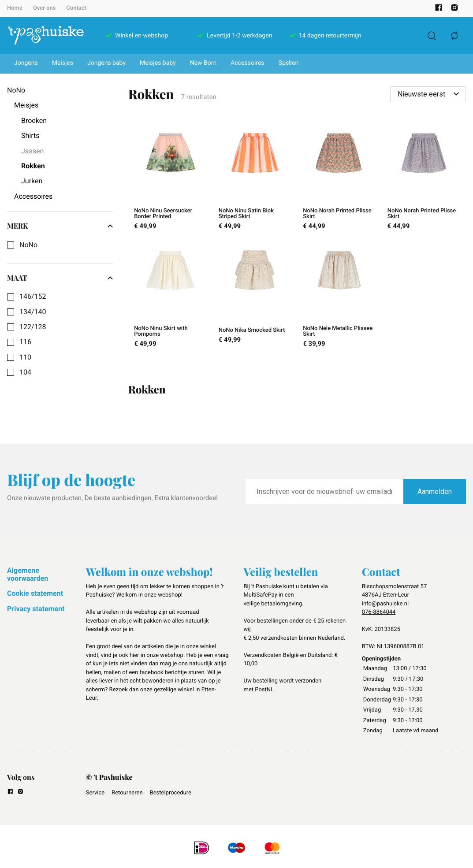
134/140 (33, 312)
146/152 (33, 297)
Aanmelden (435, 491)
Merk (60, 226)
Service (95, 793)
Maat (60, 278)
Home (15, 8)
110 (25, 357)
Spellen (289, 63)
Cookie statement (35, 593)
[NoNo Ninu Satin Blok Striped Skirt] (255, 176)
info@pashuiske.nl (385, 604)
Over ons (44, 8)
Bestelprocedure (171, 793)
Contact (76, 8)
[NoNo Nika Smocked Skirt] (255, 294)
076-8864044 (379, 612)
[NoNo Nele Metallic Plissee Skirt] (339, 294)
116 (25, 342)
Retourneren (127, 793)
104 (25, 372)
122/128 (33, 327)
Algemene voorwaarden (28, 574)
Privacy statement (36, 609)
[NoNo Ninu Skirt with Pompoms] (171, 294)
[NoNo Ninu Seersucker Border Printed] (171, 176)
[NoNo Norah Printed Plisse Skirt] (339, 176)
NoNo (28, 245)
